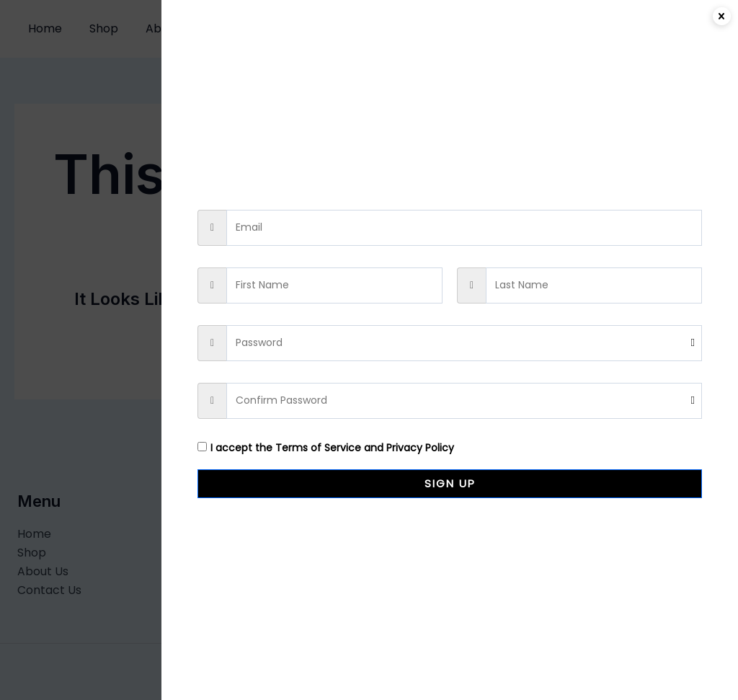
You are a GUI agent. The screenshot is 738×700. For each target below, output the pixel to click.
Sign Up (450, 483)
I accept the (326, 448)
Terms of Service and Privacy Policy (365, 448)
